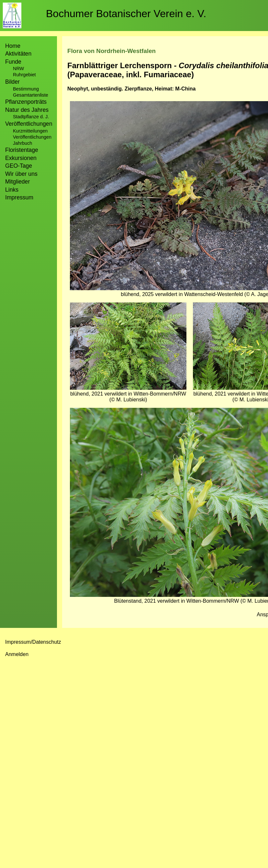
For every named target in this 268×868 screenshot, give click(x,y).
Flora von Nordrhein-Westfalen (112, 51)
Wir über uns (21, 174)
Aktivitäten (18, 54)
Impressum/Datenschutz (33, 642)
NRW (18, 69)
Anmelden (17, 654)
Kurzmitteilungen (30, 131)
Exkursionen (21, 158)
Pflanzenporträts (26, 102)
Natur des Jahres (27, 110)
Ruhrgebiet (24, 75)
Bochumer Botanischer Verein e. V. (126, 14)
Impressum (19, 197)
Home (13, 46)
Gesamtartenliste (31, 95)
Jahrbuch (22, 143)
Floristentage (22, 150)
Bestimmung (26, 89)
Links (12, 190)
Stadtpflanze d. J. (31, 117)
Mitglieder (17, 182)
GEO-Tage (19, 166)
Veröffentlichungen (32, 137)
